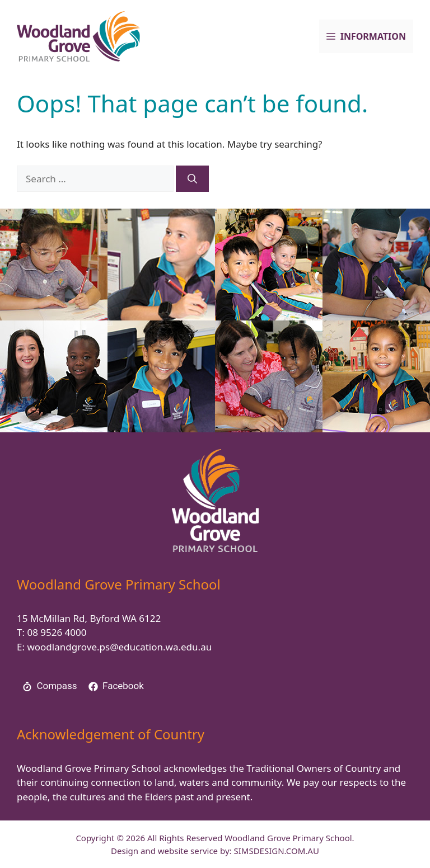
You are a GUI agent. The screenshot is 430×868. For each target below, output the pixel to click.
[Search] (192, 179)
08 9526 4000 (57, 632)
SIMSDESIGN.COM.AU (276, 851)
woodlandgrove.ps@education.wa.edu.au (119, 647)
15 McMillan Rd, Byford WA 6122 (89, 618)
